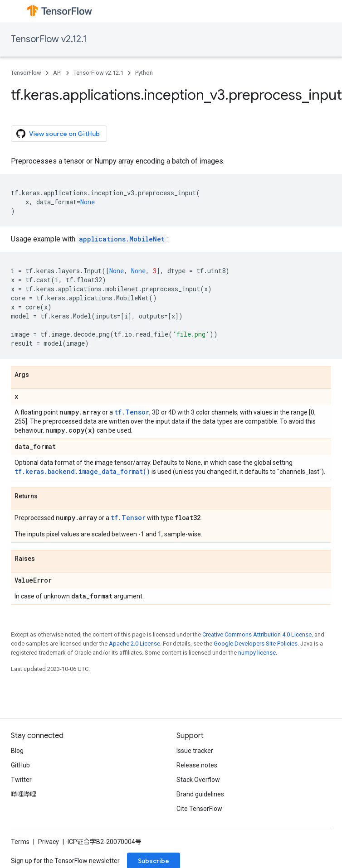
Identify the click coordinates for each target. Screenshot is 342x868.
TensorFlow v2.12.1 (49, 39)
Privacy (49, 842)
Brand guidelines (200, 794)
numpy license (257, 653)
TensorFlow (26, 73)
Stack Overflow (198, 780)
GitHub (20, 765)
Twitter (21, 780)
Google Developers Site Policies (256, 644)
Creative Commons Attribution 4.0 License (257, 634)
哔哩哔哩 (24, 794)
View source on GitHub (58, 134)
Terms (20, 842)
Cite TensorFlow (199, 809)
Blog (17, 751)
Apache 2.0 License (134, 644)
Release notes (197, 765)
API (57, 73)
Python (144, 73)
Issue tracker (195, 751)
